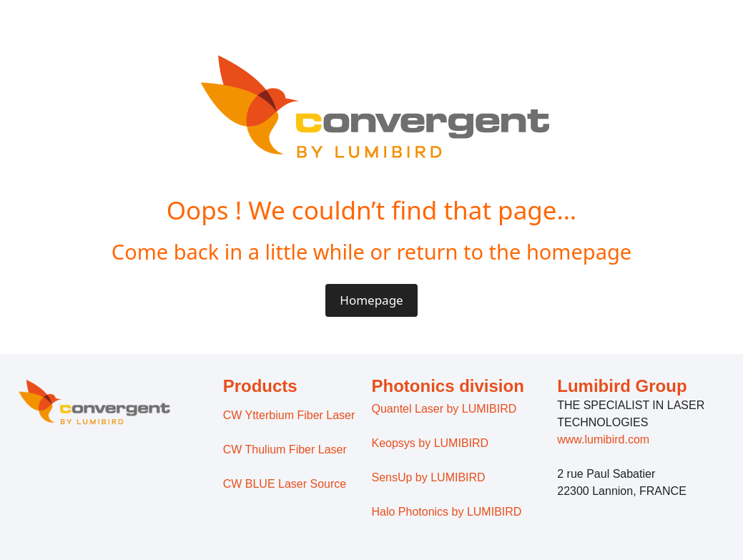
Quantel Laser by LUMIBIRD (444, 409)
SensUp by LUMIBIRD (429, 477)
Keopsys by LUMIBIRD (430, 443)
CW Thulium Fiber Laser (285, 450)
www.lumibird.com (603, 439)
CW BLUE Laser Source (285, 484)
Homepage (371, 300)
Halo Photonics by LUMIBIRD (447, 512)
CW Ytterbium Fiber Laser (289, 415)
